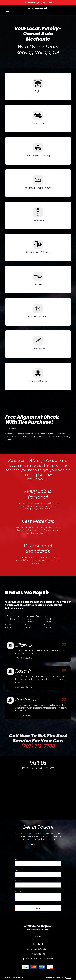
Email (17, 870)
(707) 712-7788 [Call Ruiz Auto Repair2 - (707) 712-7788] (39, 954)
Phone (17, 881)
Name (17, 859)
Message (18, 891)
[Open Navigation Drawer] (8, 11)
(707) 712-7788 (38, 746)
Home (39, 936)
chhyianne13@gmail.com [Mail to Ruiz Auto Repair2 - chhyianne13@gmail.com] (39, 949)
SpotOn (69, 977)
